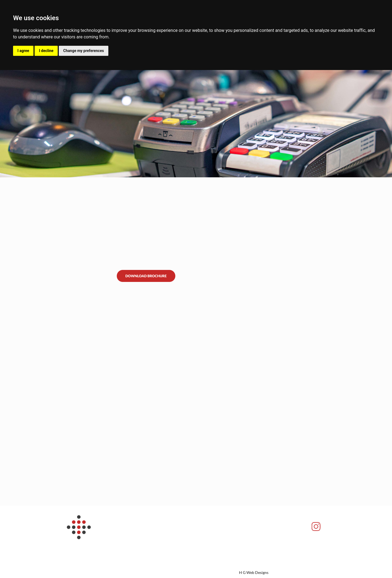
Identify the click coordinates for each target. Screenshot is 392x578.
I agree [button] (23, 51)
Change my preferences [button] (83, 51)
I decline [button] (46, 51)
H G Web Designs (254, 572)
